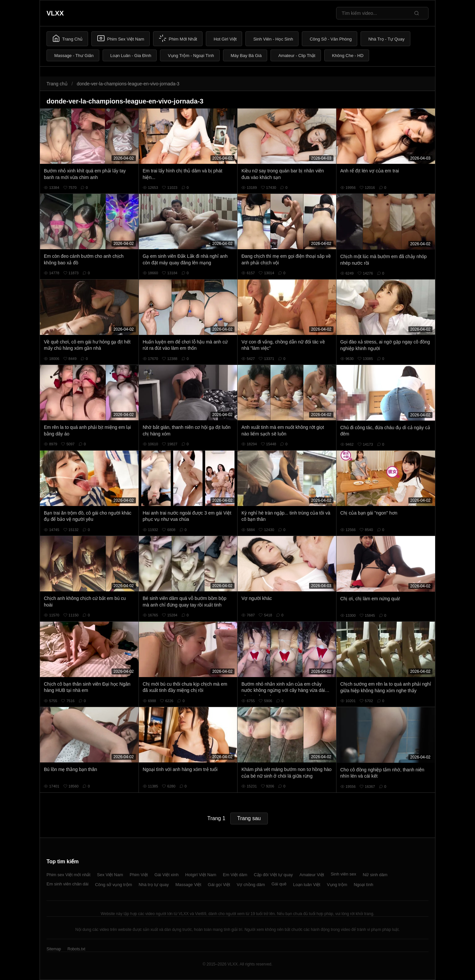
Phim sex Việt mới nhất (68, 875)
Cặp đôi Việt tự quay (273, 875)
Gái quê (279, 884)
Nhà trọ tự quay (154, 885)
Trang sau (249, 818)
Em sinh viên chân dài (67, 884)
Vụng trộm (337, 885)
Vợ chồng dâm (251, 885)
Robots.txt (76, 949)
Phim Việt (139, 875)
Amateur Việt (312, 875)
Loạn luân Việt (307, 885)
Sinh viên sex (343, 874)
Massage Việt (188, 885)
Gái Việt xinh (166, 875)
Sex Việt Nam (110, 875)
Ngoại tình (363, 885)
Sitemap (54, 949)
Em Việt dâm (235, 875)
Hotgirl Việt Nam (201, 875)
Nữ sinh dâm (375, 875)
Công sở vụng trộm (113, 885)
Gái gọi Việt (219, 885)
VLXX (55, 13)
